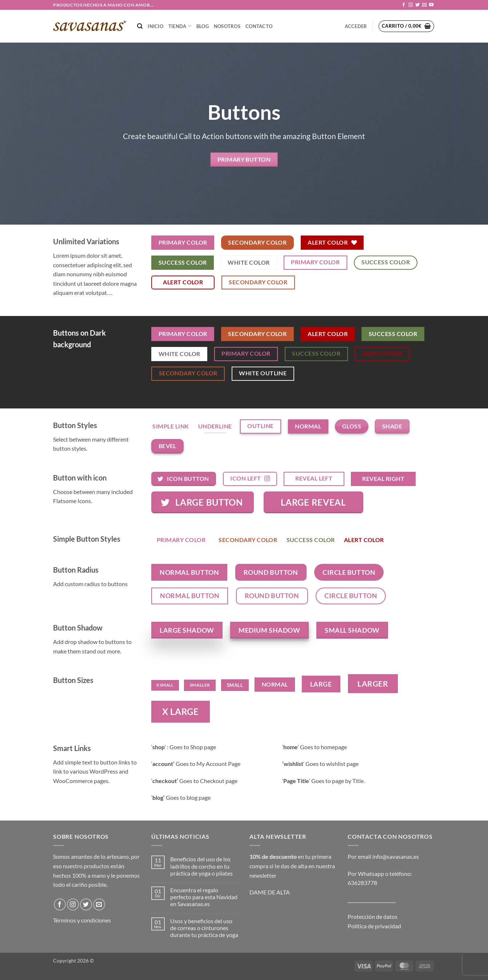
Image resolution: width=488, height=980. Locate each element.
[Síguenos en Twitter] (417, 5)
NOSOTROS (227, 26)
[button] (381, 5)
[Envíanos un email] (424, 5)
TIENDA (180, 26)
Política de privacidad (374, 926)
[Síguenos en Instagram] (411, 5)
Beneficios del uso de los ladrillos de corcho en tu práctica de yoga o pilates (201, 866)
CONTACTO (259, 26)
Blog (203, 26)
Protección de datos (373, 916)
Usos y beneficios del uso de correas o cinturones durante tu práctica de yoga (204, 928)
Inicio (155, 26)
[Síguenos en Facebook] (404, 5)
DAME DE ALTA (270, 892)
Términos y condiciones (82, 920)
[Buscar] (140, 26)
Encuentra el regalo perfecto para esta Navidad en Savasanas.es (204, 897)
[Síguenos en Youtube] (431, 5)
